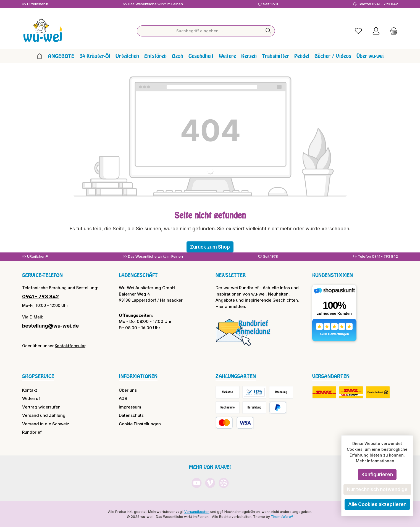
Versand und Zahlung (44, 415)
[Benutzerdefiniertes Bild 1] (243, 332)
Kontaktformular (70, 345)
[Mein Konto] (376, 31)
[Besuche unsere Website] (224, 483)
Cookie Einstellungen (140, 423)
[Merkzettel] (358, 31)
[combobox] (200, 30)
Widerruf (31, 398)
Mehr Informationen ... (377, 461)
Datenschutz (131, 415)
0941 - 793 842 (40, 296)
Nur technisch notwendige (377, 489)
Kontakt (30, 390)
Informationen (138, 376)
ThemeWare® (282, 516)
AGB (123, 398)
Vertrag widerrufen (41, 406)
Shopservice (38, 376)
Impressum (130, 406)
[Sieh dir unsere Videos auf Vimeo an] (210, 483)
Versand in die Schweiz (46, 423)
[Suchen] (268, 30)
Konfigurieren (377, 475)
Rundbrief (32, 432)
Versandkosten (197, 511)
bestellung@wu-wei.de (50, 326)
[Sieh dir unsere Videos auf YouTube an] (197, 483)
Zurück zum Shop (210, 246)
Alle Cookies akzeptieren (377, 504)
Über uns (128, 390)
